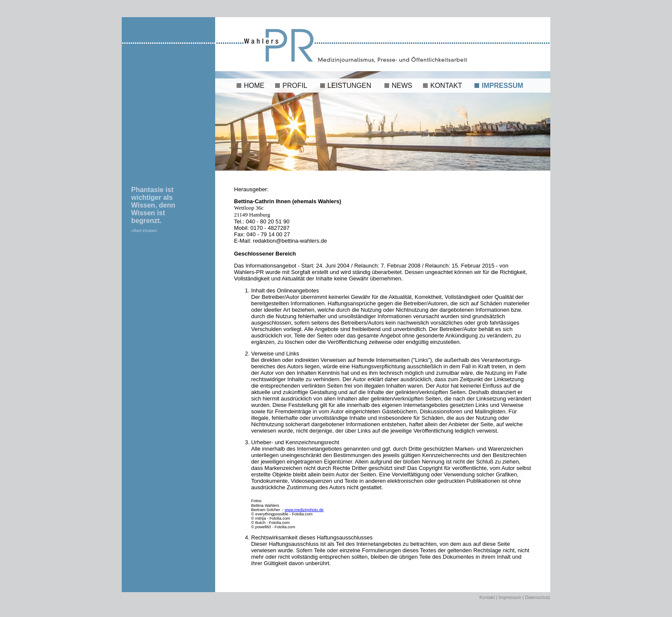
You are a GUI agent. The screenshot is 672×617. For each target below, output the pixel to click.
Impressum (510, 597)
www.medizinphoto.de (304, 510)
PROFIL (295, 86)
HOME (254, 86)
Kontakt (487, 597)
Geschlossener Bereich (265, 254)
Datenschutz (538, 597)
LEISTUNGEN (349, 86)
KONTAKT (446, 86)
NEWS (402, 86)
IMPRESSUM (502, 86)
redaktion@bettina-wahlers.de (289, 241)
